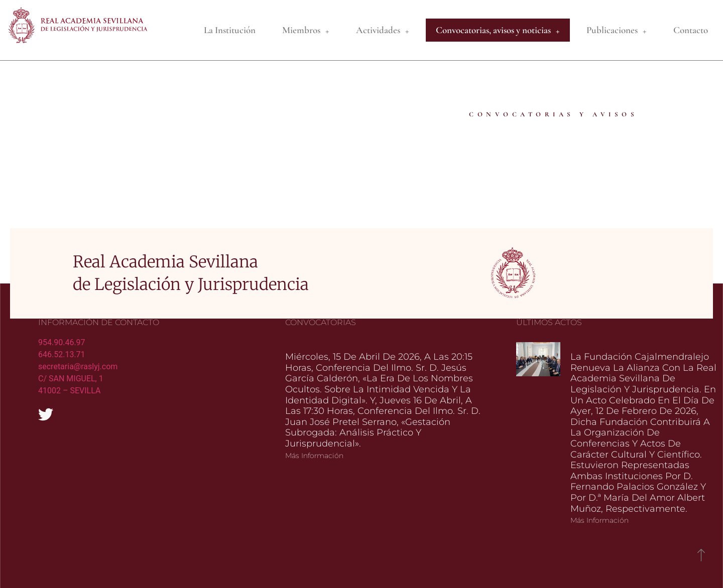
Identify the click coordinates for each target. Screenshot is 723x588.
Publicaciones (617, 30)
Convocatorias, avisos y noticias (498, 30)
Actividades (383, 30)
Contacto (691, 30)
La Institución (230, 30)
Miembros (306, 30)
